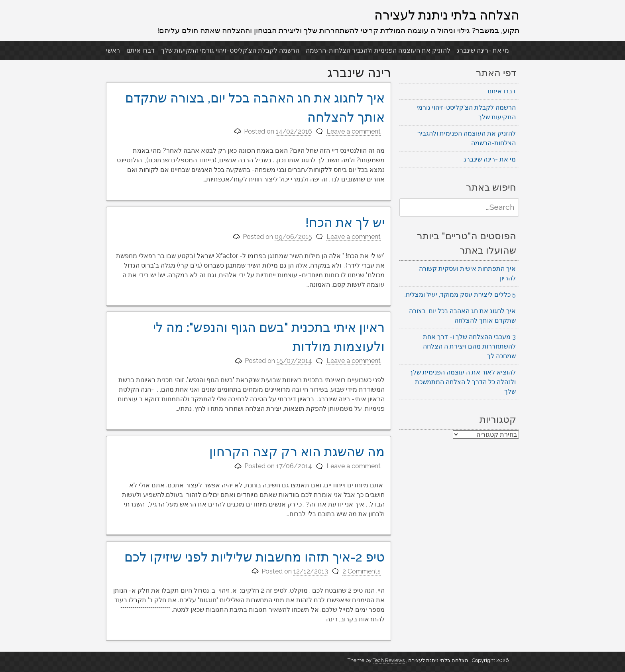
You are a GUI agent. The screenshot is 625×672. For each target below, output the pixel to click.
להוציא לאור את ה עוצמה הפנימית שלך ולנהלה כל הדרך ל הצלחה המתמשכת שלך (463, 382)
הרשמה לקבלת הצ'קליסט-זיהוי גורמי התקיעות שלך (230, 50)
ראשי (113, 50)
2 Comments (362, 571)
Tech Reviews (389, 660)
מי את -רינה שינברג (483, 50)
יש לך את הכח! (345, 222)
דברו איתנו (141, 50)
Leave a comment (354, 131)
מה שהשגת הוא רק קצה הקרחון (297, 452)
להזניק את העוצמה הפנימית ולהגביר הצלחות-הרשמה (378, 50)
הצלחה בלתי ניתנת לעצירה (447, 15)
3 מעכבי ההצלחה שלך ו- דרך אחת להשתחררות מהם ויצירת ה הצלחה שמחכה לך (469, 346)
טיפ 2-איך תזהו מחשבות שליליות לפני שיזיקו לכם (255, 557)
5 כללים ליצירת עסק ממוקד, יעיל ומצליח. (460, 295)
